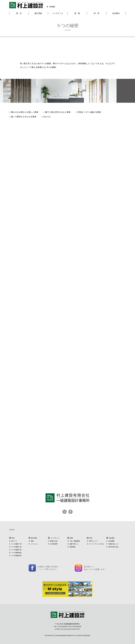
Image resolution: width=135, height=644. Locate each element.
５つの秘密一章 (16, 544)
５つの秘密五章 (16, 556)
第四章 (87, 47)
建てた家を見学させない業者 (58, 112)
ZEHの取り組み (114, 547)
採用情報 (72, 547)
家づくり (14, 541)
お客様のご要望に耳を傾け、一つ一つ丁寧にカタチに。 (44, 568)
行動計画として (114, 544)
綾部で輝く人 (74, 544)
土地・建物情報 (75, 541)
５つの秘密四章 (16, 553)
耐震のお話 (54, 541)
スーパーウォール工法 (96, 544)
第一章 (29, 49)
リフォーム (34, 544)
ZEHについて (93, 541)
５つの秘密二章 (16, 547)
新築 (32, 541)
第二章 (48, 49)
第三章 (67, 48)
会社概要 (111, 541)
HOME (52, 7)
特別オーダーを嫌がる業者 (89, 112)
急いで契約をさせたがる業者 (24, 117)
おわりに (47, 117)
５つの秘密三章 (16, 550)
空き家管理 (54, 544)
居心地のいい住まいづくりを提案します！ (90, 568)
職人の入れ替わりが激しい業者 (25, 112)
